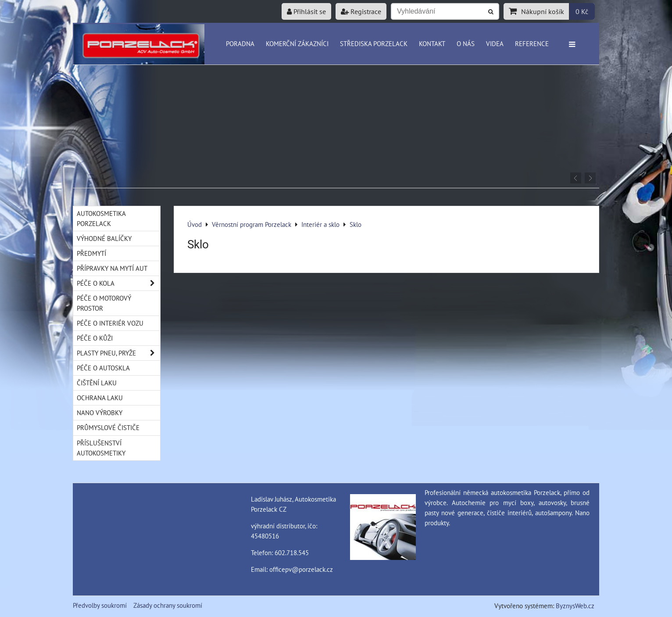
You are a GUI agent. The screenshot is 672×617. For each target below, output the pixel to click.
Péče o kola (118, 283)
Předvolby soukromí (100, 605)
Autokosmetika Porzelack (101, 218)
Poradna (240, 43)
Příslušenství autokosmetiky (101, 448)
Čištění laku (97, 383)
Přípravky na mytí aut (112, 268)
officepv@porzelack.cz (301, 569)
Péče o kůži (95, 338)
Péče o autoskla (103, 368)
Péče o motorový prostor (104, 303)
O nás (466, 43)
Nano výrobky (100, 413)
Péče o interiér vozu (110, 323)
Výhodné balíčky (104, 238)
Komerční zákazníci (297, 43)
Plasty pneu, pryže (118, 353)
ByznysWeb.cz (575, 606)
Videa (495, 43)
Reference (532, 43)
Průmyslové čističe (108, 427)
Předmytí (91, 253)
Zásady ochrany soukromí (168, 605)
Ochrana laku (100, 398)
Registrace (361, 11)
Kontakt (432, 43)
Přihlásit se (306, 11)
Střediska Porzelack (374, 43)
